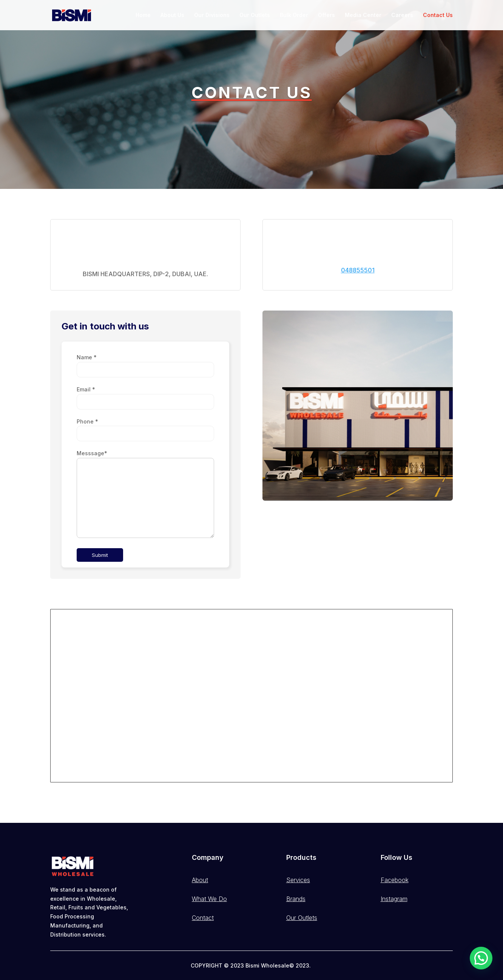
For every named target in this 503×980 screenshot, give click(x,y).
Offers (326, 15)
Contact (203, 918)
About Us (172, 15)
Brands (296, 899)
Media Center (363, 15)
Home (143, 15)
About (200, 880)
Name (87, 357)
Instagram (394, 899)
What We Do (209, 899)
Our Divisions (212, 15)
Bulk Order (294, 15)
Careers (402, 15)
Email (86, 389)
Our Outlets (255, 15)
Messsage (92, 453)
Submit (100, 555)
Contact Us (438, 15)
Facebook (395, 880)
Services (298, 880)
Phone (87, 421)
